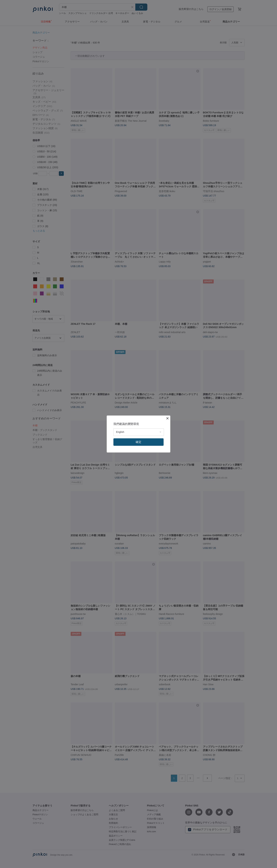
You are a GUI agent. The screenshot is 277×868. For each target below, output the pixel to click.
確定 (138, 442)
